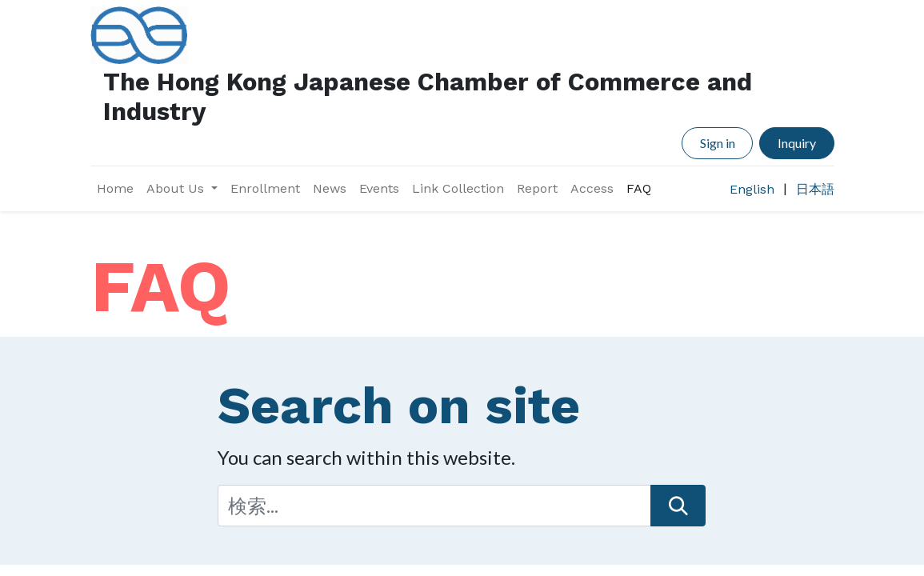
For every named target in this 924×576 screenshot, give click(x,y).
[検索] (678, 506)
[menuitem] (115, 189)
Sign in (718, 143)
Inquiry (797, 143)
